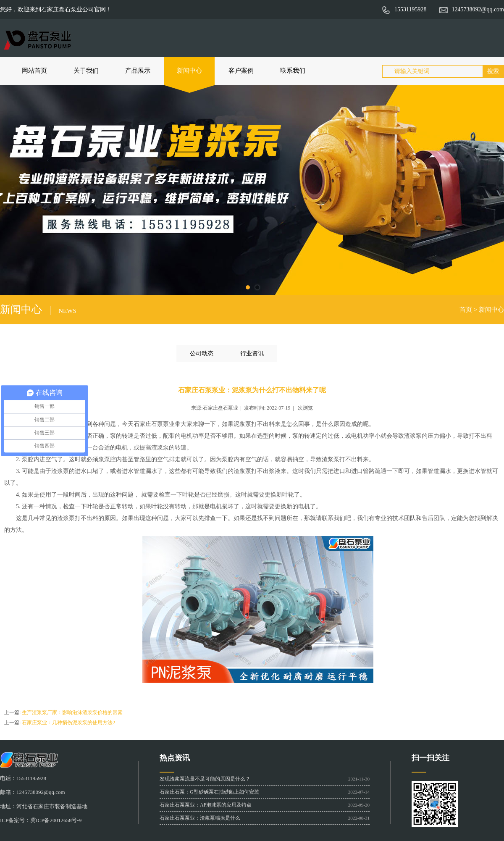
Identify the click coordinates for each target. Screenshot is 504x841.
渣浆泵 (66, 518)
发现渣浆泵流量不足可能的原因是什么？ (205, 779)
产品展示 (138, 71)
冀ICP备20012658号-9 (56, 820)
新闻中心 (189, 71)
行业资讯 (252, 353)
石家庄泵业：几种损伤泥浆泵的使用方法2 (68, 723)
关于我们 (86, 71)
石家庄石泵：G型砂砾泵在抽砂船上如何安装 (209, 792)
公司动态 (202, 353)
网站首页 (34, 71)
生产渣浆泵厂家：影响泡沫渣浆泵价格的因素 (72, 712)
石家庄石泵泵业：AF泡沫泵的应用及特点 (206, 805)
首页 (466, 310)
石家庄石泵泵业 (154, 424)
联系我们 (293, 71)
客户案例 (241, 71)
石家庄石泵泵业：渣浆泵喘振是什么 (200, 818)
